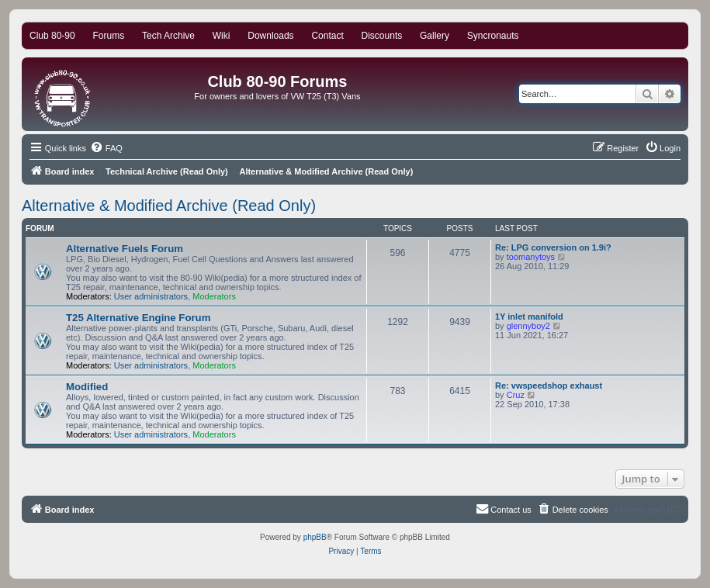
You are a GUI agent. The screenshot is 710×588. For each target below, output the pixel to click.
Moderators (214, 296)
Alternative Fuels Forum (125, 249)
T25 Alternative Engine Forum (138, 318)
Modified (87, 387)
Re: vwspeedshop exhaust (549, 386)
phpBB (315, 537)
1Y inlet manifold (529, 316)
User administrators (151, 296)
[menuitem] (106, 148)
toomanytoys (531, 257)
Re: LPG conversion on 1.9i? (553, 247)
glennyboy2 (528, 326)
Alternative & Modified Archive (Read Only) (169, 206)
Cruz (516, 395)
